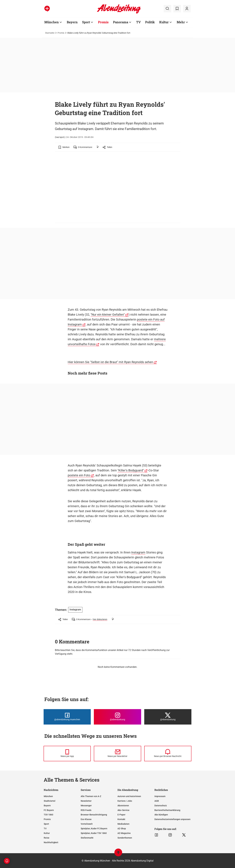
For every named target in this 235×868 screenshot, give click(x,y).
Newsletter (86, 801)
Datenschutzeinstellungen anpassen (172, 819)
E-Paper (121, 815)
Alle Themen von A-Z (91, 796)
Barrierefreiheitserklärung (167, 810)
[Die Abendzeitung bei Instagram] (117, 717)
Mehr (181, 22)
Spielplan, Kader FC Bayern (94, 829)
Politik (150, 22)
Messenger (86, 806)
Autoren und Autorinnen (129, 796)
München (52, 22)
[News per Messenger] (67, 754)
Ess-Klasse (86, 819)
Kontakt (121, 819)
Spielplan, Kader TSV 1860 (94, 833)
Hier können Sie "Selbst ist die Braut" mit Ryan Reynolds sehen (110, 362)
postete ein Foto (79, 475)
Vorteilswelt (87, 824)
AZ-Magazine (124, 833)
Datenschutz (161, 806)
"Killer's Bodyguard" (131, 470)
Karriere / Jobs (125, 801)
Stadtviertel (50, 801)
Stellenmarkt (87, 838)
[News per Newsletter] (117, 754)
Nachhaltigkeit (51, 842)
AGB (157, 801)
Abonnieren (123, 806)
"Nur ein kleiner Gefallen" (108, 315)
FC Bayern (49, 810)
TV (138, 22)
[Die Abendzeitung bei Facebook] (67, 717)
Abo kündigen (161, 815)
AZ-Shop (122, 829)
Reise (47, 838)
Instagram (138, 552)
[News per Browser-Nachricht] (168, 754)
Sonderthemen (125, 838)
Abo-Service (123, 810)
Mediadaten (123, 824)
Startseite (50, 33)
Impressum (160, 796)
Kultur (164, 22)
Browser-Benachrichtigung (94, 815)
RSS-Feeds (86, 810)
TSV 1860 (48, 815)
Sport (86, 22)
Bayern (72, 22)
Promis (103, 22)
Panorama (121, 22)
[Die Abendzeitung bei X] (168, 717)
